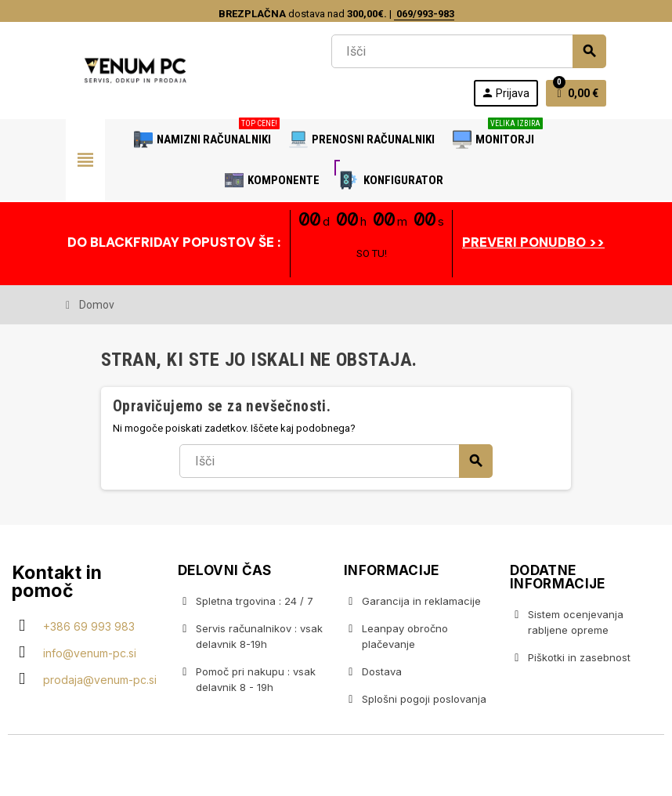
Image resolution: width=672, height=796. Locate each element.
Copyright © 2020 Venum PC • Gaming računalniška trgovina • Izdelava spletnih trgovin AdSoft (336, 767)
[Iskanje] (468, 51)
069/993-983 (424, 14)
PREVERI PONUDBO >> (533, 242)
